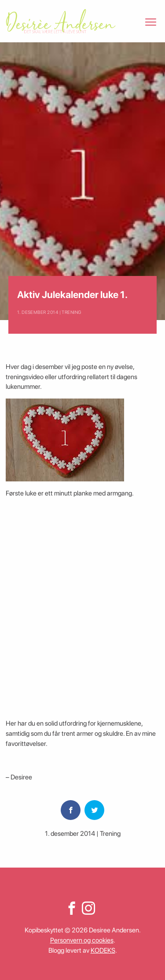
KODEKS (103, 950)
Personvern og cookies (82, 940)
